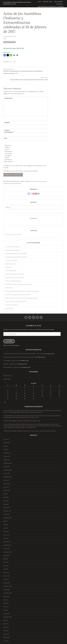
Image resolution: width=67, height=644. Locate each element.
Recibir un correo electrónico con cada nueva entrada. (21, 172)
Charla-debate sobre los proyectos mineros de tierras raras (26, 80)
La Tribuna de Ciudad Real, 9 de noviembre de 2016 (28, 422)
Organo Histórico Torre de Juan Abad (14, 279)
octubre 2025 (7, 444)
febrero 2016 (6, 577)
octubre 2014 (7, 591)
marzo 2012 (6, 635)
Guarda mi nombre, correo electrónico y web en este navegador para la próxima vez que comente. (9, 154)
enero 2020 (6, 488)
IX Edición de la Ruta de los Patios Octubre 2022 (31, 413)
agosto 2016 (6, 556)
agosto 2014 (6, 597)
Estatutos (61, 4)
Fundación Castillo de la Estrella (13, 282)
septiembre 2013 (7, 618)
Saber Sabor (8, 268)
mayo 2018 (6, 505)
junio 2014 (6, 604)
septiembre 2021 (7, 478)
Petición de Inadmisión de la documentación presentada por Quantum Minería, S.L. (26, 72)
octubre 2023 (7, 461)
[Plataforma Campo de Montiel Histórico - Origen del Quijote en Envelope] (38, 195)
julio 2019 (6, 495)
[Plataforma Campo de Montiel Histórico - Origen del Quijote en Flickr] (36, 195)
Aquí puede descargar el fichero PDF (14, 49)
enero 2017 (6, 539)
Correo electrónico (8, 133)
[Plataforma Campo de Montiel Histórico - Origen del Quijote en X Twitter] (31, 195)
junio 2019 (6, 498)
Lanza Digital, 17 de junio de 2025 (11, 362)
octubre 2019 (7, 492)
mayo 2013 (6, 628)
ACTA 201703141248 (9, 43)
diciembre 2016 (7, 543)
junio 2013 (6, 625)
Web (6, 139)
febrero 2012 (6, 639)
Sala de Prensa (60, 2)
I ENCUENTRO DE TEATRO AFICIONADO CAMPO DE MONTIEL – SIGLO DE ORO (24, 355)
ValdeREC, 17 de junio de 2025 (10, 365)
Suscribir (9, 342)
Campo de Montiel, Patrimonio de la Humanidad (52, 7)
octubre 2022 (7, 468)
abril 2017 (6, 529)
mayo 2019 (6, 502)
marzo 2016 (6, 574)
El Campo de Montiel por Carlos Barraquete (16, 255)
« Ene (5, 403)
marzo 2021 (6, 481)
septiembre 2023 (8, 464)
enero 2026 (6, 440)
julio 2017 (6, 522)
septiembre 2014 (7, 594)
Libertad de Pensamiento (12, 306)
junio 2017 (6, 526)
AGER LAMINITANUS (11, 272)
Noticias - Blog (12, 63)
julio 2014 (6, 601)
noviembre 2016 (7, 546)
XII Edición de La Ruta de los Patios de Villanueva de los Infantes (19, 358)
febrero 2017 (6, 536)
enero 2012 (6, 642)
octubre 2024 (7, 457)
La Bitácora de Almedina (11, 261)
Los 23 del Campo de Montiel (12, 248)
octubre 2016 (7, 550)
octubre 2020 (7, 485)
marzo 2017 (6, 533)
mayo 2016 (6, 567)
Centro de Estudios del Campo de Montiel (16, 302)
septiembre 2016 (7, 553)
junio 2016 (6, 563)
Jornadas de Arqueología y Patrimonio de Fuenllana (18, 296)
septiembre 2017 (7, 519)
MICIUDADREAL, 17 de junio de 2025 (12, 368)
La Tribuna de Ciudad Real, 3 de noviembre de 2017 (26, 418)
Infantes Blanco (9, 289)
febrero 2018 (6, 509)
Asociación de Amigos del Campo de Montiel (16, 258)
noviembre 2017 (7, 512)
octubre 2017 (7, 515)
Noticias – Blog (49, 2)
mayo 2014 (6, 608)
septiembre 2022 (8, 471)
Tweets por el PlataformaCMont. (13, 236)
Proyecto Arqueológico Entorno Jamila (15, 275)
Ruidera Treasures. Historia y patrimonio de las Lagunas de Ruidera (22, 299)
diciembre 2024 (7, 454)
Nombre (7, 124)
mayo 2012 (6, 632)
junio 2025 (6, 447)
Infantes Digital (9, 309)
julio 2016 (6, 560)
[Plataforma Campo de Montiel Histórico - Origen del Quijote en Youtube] (33, 195)
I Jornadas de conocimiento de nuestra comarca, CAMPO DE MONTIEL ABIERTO (36, 432)
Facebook (33, 220)
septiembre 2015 (7, 587)
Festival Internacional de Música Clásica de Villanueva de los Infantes (22, 292)
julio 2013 (6, 621)
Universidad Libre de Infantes (13, 251)
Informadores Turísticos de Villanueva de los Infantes (18, 285)
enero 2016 (6, 580)
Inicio (41, 2)
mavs (5, 40)
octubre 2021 (7, 474)
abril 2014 (6, 611)
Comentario (8, 100)
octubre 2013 (7, 615)
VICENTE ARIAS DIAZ (9, 422)
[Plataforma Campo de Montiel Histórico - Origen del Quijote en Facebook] (29, 195)
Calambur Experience (11, 265)
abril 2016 (6, 570)
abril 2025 (6, 451)
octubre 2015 (7, 584)
